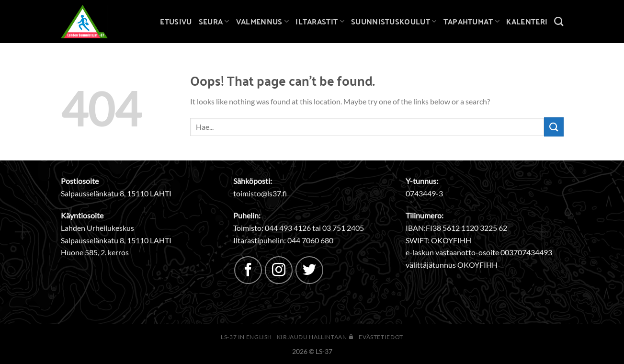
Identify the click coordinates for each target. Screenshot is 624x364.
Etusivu (176, 21)
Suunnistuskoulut (394, 21)
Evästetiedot (381, 337)
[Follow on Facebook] (248, 270)
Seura (214, 21)
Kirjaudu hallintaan (316, 337)
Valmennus (262, 21)
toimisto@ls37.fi (260, 193)
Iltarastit (320, 21)
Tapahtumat (472, 21)
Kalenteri (527, 21)
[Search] (559, 21)
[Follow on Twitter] (309, 270)
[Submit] (554, 127)
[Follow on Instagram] (279, 270)
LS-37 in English (246, 337)
